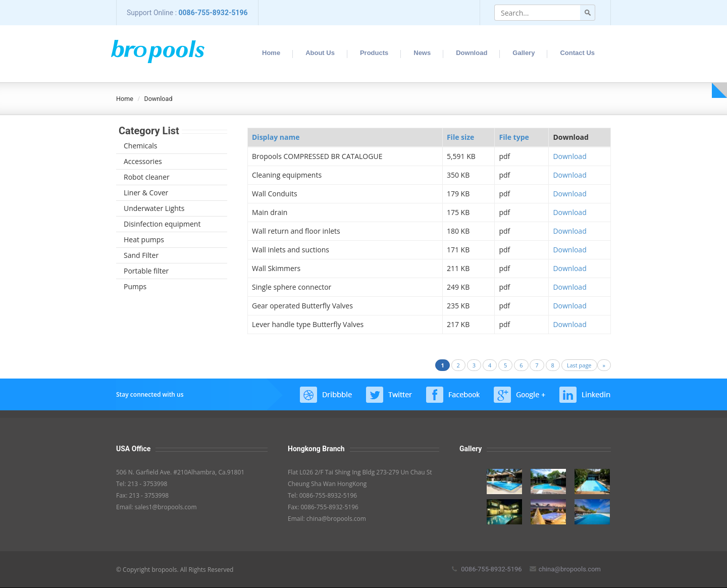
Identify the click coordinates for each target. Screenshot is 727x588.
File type (514, 137)
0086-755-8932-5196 (213, 13)
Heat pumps (144, 239)
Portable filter (146, 271)
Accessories (143, 161)
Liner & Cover (146, 193)
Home (271, 53)
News (422, 53)
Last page (579, 365)
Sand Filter (141, 255)
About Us (320, 53)
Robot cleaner (147, 177)
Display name (276, 137)
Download (472, 53)
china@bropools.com (565, 569)
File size (460, 137)
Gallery (524, 53)
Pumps (135, 286)
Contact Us (577, 53)
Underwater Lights (154, 208)
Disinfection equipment (162, 224)
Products (374, 53)
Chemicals (140, 146)
